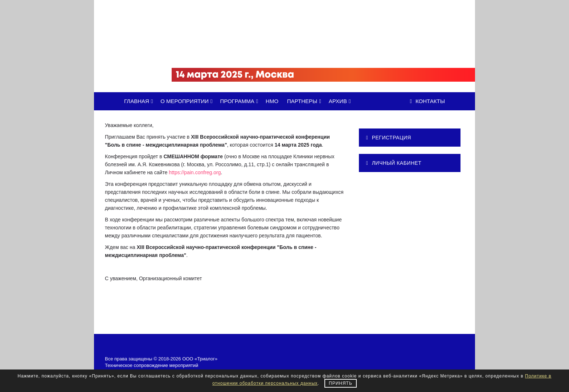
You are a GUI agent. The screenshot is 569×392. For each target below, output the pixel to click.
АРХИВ (341, 101)
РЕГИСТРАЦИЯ (389, 138)
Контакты (427, 101)
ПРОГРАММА (240, 101)
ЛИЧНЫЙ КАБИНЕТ (394, 163)
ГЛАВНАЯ (140, 101)
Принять (341, 383)
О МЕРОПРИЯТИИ (188, 101)
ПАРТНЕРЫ (305, 101)
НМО (272, 101)
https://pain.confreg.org (195, 172)
